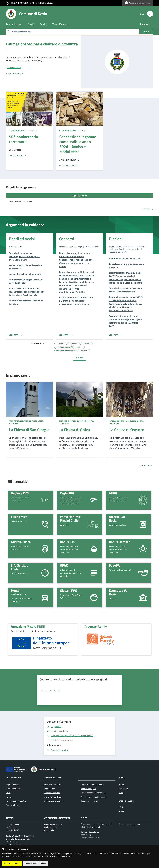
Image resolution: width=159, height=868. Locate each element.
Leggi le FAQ (56, 727)
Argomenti (145, 24)
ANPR (113, 493)
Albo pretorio (49, 830)
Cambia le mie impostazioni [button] (35, 863)
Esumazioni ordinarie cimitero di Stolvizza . (42, 46)
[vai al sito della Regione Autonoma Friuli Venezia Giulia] (30, 3)
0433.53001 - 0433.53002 (72, 736)
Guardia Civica (21, 542)
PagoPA (114, 565)
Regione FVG (20, 493)
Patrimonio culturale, (19, 421)
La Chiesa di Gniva (75, 430)
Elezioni (116, 239)
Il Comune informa (17, 131)
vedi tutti (79, 358)
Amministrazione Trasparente (57, 818)
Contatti (10, 818)
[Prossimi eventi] (151, 196)
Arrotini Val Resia (117, 519)
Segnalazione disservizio (91, 838)
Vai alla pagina (18, 156)
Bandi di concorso (50, 827)
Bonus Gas (67, 542)
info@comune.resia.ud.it (20, 839)
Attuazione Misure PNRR (28, 626)
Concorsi (66, 239)
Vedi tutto (147, 209)
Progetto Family (96, 626)
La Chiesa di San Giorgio (29, 430)
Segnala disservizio (60, 750)
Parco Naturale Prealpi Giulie (70, 519)
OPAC (64, 565)
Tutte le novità (15, 73)
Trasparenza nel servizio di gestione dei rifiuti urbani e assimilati (97, 825)
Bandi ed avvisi (22, 239)
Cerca (146, 32)
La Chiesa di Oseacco (127, 430)
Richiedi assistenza (60, 731)
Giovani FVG (68, 590)
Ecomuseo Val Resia (119, 592)
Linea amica (19, 517)
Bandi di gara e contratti (53, 824)
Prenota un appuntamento (129, 824)
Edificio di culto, (36, 421)
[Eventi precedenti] (8, 196)
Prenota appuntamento (62, 740)
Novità (122, 777)
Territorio (14, 424)
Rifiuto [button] (17, 863)
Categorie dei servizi (53, 777)
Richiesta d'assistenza (90, 832)
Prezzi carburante (19, 592)
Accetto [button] (7, 863)
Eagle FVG (67, 493)
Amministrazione (13, 777)
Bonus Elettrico (120, 542)
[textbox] (79, 691)
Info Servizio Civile (20, 567)
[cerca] (150, 14)
